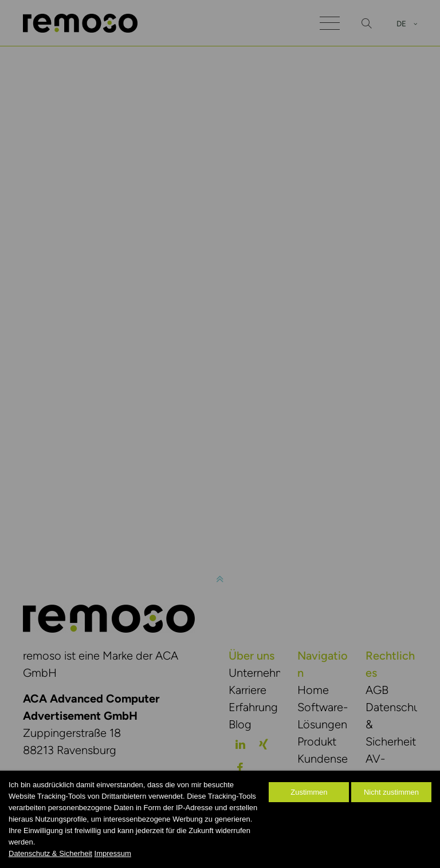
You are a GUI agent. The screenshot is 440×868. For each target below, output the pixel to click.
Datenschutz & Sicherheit (50, 853)
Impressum (113, 853)
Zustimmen (309, 792)
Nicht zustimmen (391, 792)
